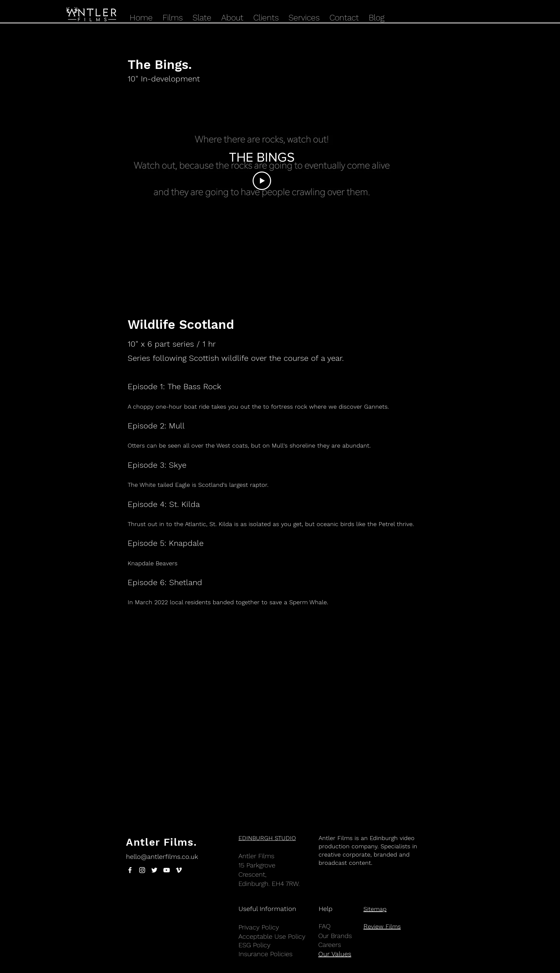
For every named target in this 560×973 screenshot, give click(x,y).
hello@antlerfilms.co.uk (162, 857)
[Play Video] (262, 181)
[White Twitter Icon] (154, 870)
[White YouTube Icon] (167, 870)
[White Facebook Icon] (130, 870)
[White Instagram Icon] (142, 870)
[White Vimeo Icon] (179, 870)
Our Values (335, 954)
